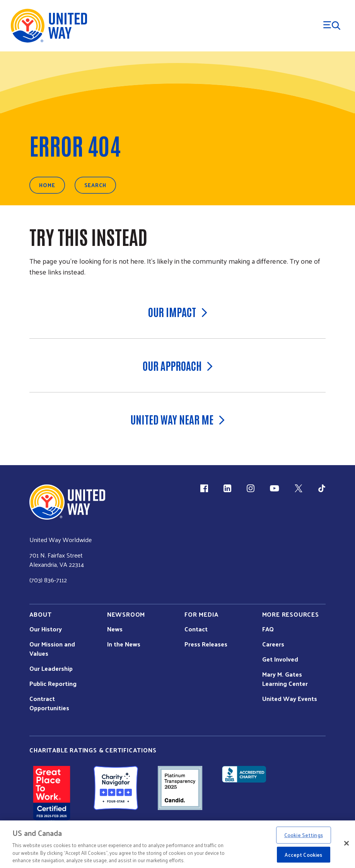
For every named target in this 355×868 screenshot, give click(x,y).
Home (47, 185)
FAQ (268, 629)
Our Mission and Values (52, 649)
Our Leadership (51, 668)
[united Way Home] (67, 502)
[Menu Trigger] (332, 26)
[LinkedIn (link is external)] (227, 488)
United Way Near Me (177, 419)
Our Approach (178, 365)
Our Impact (178, 312)
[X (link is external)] (299, 488)
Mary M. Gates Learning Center (285, 679)
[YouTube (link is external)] (274, 488)
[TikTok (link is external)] (322, 488)
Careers (273, 644)
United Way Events (290, 699)
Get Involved (280, 659)
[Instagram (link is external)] (251, 488)
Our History (46, 629)
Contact (196, 629)
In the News (124, 644)
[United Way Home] (48, 26)
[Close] (346, 843)
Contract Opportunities (49, 703)
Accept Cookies (303, 855)
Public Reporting (53, 684)
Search (95, 185)
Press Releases (206, 644)
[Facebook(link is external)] (204, 488)
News (115, 629)
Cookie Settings (304, 835)
